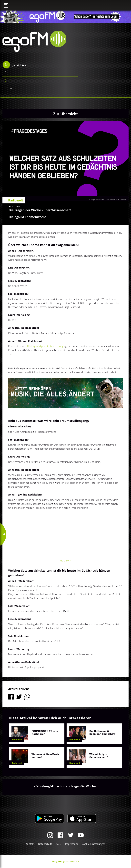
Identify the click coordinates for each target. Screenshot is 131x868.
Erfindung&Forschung (51, 786)
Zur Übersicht (66, 114)
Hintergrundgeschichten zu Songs (46, 346)
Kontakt (30, 844)
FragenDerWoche (83, 786)
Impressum (71, 844)
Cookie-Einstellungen (94, 844)
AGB (59, 844)
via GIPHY (65, 560)
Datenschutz (45, 844)
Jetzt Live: (15, 65)
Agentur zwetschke (70, 862)
